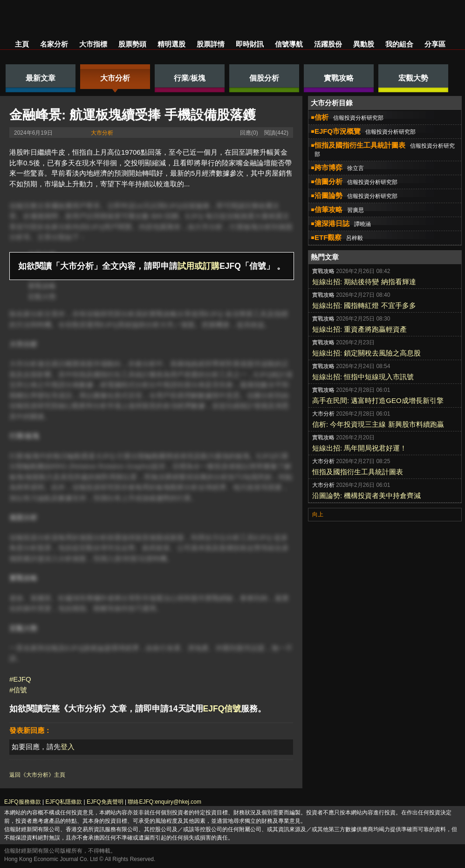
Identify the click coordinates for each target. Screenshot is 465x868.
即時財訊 (250, 44)
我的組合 (399, 44)
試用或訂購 (198, 266)
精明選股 (171, 44)
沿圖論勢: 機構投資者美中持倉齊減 (366, 496)
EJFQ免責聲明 (105, 802)
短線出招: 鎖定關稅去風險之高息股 (366, 353)
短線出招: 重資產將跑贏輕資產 (359, 329)
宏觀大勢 (42, 297)
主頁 (22, 44)
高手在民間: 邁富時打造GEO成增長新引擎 (378, 400)
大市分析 (102, 133)
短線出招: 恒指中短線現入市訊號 (363, 377)
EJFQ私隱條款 (64, 802)
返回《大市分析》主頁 (37, 775)
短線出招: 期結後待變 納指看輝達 (364, 282)
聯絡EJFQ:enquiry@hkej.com (164, 802)
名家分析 (54, 44)
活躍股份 (328, 44)
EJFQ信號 (222, 709)
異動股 (364, 44)
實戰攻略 (42, 286)
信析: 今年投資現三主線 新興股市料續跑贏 (378, 424)
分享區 (435, 44)
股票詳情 (211, 44)
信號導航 (289, 44)
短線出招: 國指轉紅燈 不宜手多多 (364, 305)
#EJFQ (20, 679)
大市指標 (93, 44)
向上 (318, 514)
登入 (68, 747)
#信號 (18, 690)
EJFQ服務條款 (23, 802)
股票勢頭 (132, 44)
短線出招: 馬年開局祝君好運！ (359, 448)
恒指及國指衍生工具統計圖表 (358, 472)
